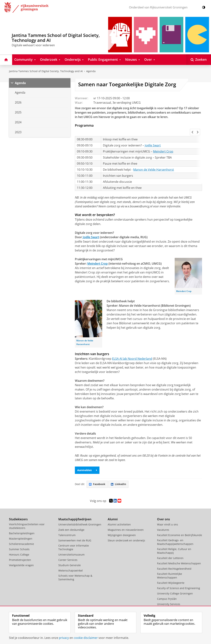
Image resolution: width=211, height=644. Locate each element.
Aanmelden (87, 462)
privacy (64, 638)
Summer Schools (19, 541)
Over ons (163, 511)
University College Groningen (175, 585)
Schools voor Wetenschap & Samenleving (75, 569)
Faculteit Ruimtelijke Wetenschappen (170, 568)
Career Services (68, 552)
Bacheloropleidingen (22, 525)
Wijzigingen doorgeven (122, 527)
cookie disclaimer (86, 638)
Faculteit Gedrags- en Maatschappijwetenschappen (175, 534)
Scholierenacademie (21, 536)
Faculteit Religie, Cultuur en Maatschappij (174, 543)
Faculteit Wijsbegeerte (171, 575)
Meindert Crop (163, 143)
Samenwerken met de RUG (75, 532)
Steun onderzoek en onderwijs (126, 532)
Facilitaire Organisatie (171, 601)
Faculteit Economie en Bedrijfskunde (180, 527)
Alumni (113, 511)
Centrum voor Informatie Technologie (74, 539)
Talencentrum (67, 527)
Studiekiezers (18, 511)
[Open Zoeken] (199, 60)
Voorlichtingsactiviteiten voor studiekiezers (27, 518)
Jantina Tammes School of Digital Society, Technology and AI (46, 71)
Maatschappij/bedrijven (75, 511)
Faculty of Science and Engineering (179, 580)
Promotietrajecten (20, 552)
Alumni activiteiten (119, 516)
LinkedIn (118, 476)
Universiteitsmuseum (71, 546)
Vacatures (163, 522)
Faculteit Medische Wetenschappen (179, 555)
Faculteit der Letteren (170, 550)
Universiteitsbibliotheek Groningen (80, 516)
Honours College (19, 546)
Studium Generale (70, 557)
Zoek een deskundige (71, 522)
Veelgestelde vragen (21, 557)
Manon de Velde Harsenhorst (154, 162)
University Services (169, 596)
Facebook (97, 476)
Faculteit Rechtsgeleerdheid (174, 561)
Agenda (91, 71)
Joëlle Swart (153, 137)
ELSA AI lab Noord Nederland (132, 351)
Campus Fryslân (167, 591)
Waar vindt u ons (168, 516)
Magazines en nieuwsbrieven (126, 522)
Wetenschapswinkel (71, 562)
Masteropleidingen (21, 530)
